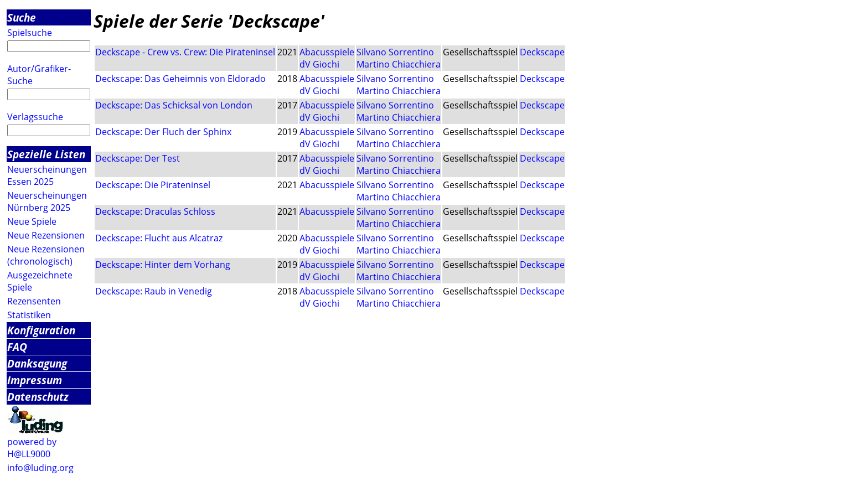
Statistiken (29, 315)
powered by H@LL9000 (32, 448)
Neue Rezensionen (46, 235)
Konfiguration (41, 330)
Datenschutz (38, 397)
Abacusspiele (327, 52)
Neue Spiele (32, 221)
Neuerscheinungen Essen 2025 (47, 175)
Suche (22, 17)
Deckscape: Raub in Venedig (154, 291)
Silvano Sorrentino (395, 52)
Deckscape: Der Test (138, 158)
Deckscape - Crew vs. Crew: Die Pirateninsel (185, 52)
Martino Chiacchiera (399, 64)
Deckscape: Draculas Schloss (155, 211)
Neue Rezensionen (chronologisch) (46, 255)
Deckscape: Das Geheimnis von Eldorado (180, 79)
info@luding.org (40, 468)
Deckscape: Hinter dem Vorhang (163, 265)
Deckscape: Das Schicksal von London (174, 105)
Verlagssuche (35, 117)
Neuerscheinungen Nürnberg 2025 (47, 201)
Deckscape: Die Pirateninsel (153, 185)
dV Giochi (319, 64)
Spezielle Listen (46, 154)
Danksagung (37, 363)
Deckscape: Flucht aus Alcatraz (159, 238)
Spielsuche (30, 33)
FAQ (17, 347)
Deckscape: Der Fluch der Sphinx (163, 132)
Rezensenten (34, 301)
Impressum (35, 380)
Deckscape (542, 52)
